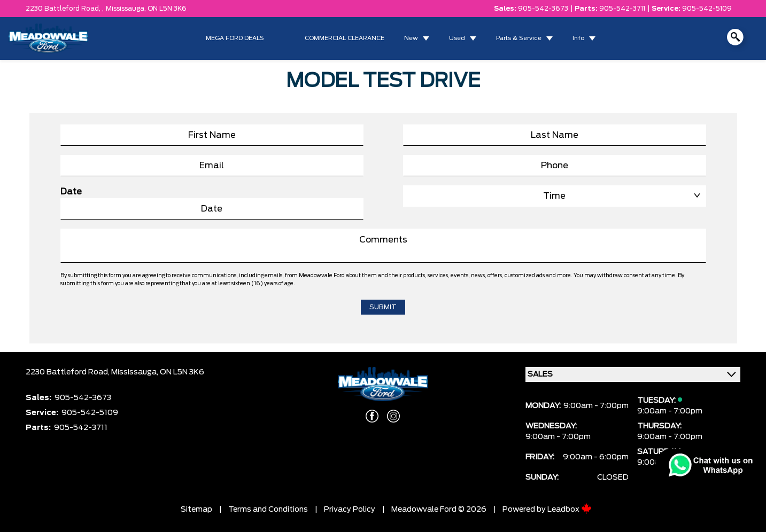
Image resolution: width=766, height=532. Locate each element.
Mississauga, (127, 9)
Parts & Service (519, 38)
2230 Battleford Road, (68, 372)
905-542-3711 (622, 9)
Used (457, 38)
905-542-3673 (543, 9)
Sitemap (196, 510)
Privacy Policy (350, 510)
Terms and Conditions (268, 510)
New (411, 38)
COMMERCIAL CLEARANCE (345, 38)
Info (578, 38)
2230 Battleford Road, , (65, 9)
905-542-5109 (707, 9)
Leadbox (570, 510)
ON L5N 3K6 (167, 9)
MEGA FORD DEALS (235, 38)
